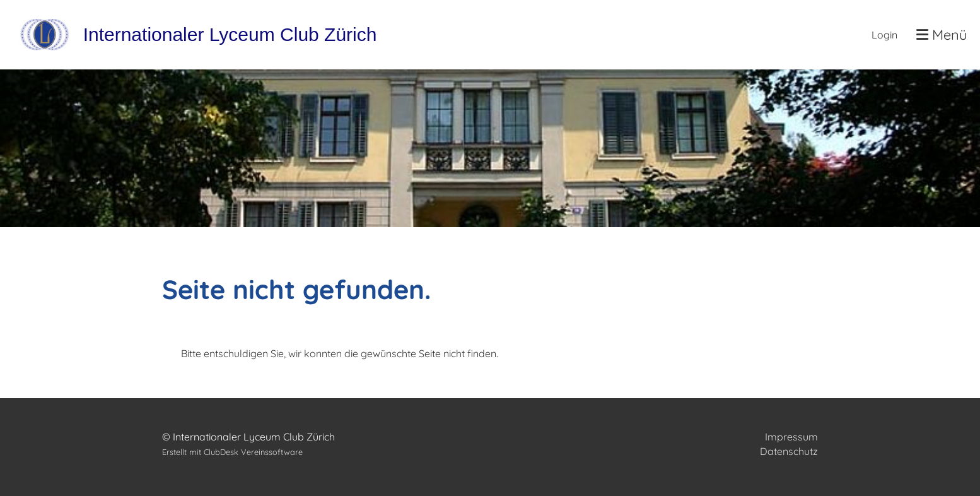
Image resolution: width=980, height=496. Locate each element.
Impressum (791, 437)
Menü (942, 35)
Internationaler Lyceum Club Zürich (230, 34)
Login (884, 35)
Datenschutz (789, 451)
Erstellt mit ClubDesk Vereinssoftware (232, 452)
